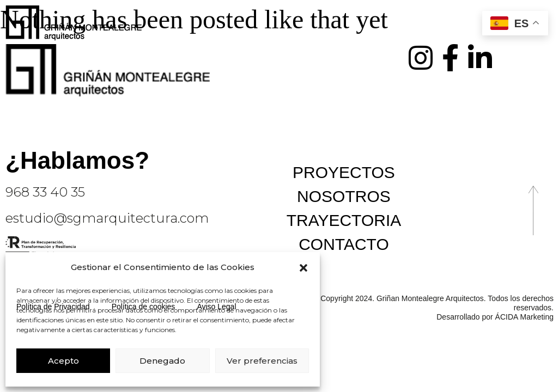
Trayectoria (344, 220)
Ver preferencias (262, 361)
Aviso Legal (216, 307)
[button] (303, 268)
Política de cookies (144, 307)
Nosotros (344, 196)
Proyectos (344, 172)
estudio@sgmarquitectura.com (107, 218)
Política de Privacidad (53, 307)
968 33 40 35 (45, 192)
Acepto (63, 361)
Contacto (344, 244)
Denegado (162, 361)
